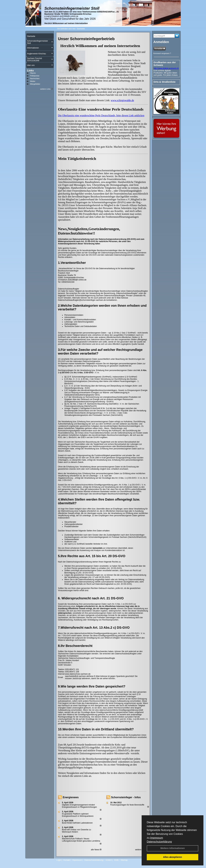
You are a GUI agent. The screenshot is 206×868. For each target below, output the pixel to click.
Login (59, 860)
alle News (96, 850)
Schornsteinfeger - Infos (126, 797)
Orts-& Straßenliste (165, 82)
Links (30, 71)
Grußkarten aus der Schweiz (165, 64)
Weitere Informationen (173, 848)
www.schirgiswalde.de (122, 100)
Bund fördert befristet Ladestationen (77, 823)
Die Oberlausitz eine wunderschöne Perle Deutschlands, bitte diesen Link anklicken (101, 115)
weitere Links (46, 89)
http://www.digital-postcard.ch (166, 68)
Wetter (33, 81)
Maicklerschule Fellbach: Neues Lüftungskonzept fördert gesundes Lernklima (81, 840)
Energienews (71, 797)
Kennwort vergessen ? (162, 53)
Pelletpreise (35, 76)
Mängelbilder (35, 84)
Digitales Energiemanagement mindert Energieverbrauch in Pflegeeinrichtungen (79, 806)
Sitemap (124, 860)
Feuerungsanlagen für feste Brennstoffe (127, 805)
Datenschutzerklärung (159, 842)
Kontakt (67, 860)
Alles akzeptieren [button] (173, 857)
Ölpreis (33, 73)
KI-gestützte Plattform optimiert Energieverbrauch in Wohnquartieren (78, 815)
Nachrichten (35, 78)
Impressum (157, 838)
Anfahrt (109, 860)
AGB (116, 860)
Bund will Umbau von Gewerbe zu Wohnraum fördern (77, 831)
